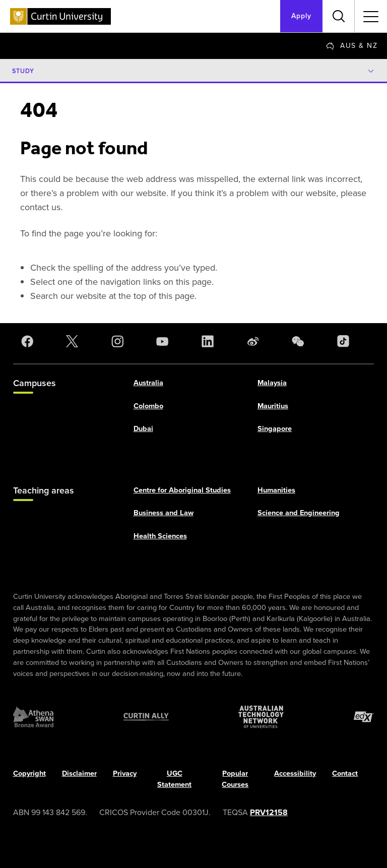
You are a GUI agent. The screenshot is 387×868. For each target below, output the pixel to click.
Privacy (125, 774)
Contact (345, 774)
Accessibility (295, 774)
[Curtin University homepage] (60, 16)
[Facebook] (29, 341)
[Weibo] (255, 341)
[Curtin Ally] (146, 717)
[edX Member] (364, 717)
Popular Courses (235, 779)
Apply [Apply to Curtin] (301, 16)
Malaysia (272, 383)
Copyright (29, 774)
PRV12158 (269, 812)
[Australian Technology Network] (261, 717)
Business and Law (164, 513)
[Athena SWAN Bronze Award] (33, 717)
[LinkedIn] (210, 341)
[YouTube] (164, 341)
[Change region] (352, 46)
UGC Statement (174, 779)
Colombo (148, 406)
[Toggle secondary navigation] (371, 16)
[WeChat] (300, 341)
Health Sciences (160, 536)
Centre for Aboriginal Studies (182, 490)
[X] (74, 341)
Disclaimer (79, 774)
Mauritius (273, 406)
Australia (148, 383)
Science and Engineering (299, 513)
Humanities (276, 490)
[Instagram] (119, 341)
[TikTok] (345, 341)
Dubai (143, 429)
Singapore (275, 429)
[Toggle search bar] (339, 16)
